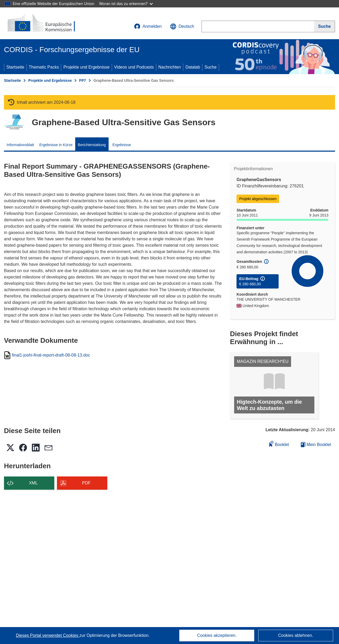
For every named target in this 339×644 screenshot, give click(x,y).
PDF (86, 483)
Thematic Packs (44, 67)
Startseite (15, 67)
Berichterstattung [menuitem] (92, 145)
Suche (210, 67)
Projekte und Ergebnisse (86, 67)
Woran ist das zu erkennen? (126, 4)
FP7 (83, 80)
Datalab (193, 67)
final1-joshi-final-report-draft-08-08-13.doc (51, 355)
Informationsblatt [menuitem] (20, 145)
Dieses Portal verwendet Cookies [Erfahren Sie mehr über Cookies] (48, 635)
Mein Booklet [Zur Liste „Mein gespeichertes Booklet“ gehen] (316, 445)
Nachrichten (170, 67)
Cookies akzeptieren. (217, 635)
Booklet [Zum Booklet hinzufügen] (279, 444)
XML (34, 483)
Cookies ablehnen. (296, 635)
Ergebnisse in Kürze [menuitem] (56, 145)
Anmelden (148, 26)
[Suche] (325, 26)
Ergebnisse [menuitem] (122, 145)
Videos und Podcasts (134, 67)
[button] (182, 26)
